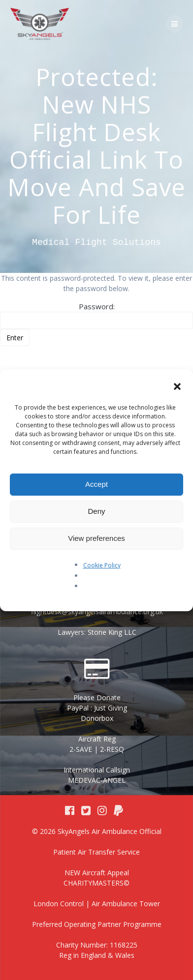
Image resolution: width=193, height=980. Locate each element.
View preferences (96, 538)
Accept (96, 484)
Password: (96, 315)
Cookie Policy (102, 565)
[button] (177, 387)
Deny (96, 511)
